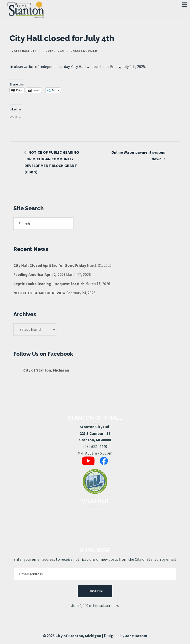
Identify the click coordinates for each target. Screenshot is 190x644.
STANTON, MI (95, 525)
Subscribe (95, 591)
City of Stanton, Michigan (46, 370)
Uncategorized (84, 51)
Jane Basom (136, 636)
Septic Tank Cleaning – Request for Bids (49, 284)
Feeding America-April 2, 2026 (39, 274)
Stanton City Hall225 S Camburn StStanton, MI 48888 (95, 433)
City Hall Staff (27, 51)
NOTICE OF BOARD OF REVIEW (39, 293)
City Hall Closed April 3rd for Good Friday (50, 265)
